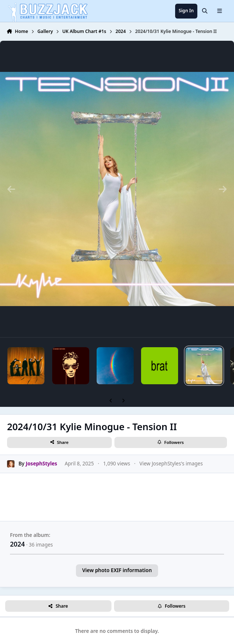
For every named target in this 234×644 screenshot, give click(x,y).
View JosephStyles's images (171, 464)
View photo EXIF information (117, 570)
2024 (17, 544)
